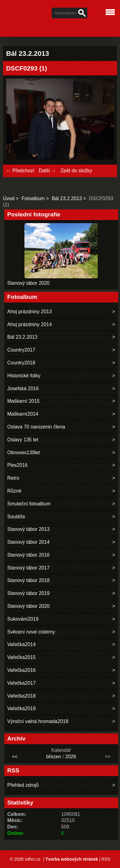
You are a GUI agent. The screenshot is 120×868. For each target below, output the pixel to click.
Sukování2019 (23, 619)
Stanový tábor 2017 (29, 568)
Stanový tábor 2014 (29, 542)
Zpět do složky (76, 171)
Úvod (9, 198)
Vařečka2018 (22, 696)
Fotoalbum (33, 198)
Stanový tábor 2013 (29, 529)
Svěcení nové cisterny (31, 632)
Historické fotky (24, 376)
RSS (106, 859)
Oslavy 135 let (23, 440)
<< (15, 757)
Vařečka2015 (22, 657)
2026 (71, 757)
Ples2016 (18, 465)
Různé (14, 491)
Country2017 (21, 350)
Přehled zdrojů (23, 785)
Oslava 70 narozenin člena (36, 427)
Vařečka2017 (22, 683)
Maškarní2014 (23, 414)
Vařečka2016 (22, 670)
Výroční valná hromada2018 (38, 721)
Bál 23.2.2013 (67, 198)
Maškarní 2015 (24, 401)
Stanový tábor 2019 (29, 593)
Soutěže (16, 517)
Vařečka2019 (22, 708)
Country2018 (21, 363)
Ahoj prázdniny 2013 (30, 312)
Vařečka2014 (22, 644)
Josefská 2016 (23, 388)
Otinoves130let (24, 453)
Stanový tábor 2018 (29, 580)
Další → (47, 171)
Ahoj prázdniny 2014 (30, 324)
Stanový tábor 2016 (29, 555)
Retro (13, 478)
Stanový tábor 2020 (29, 283)
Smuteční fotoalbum (29, 504)
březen (54, 757)
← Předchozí (20, 171)
